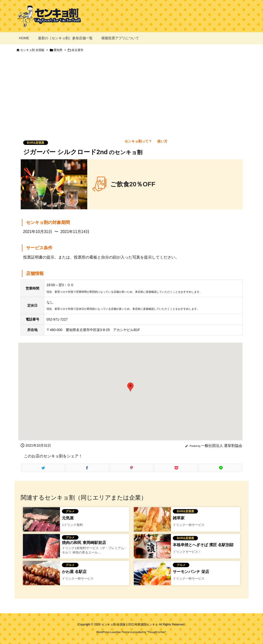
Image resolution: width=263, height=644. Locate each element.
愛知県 (58, 50)
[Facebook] (87, 468)
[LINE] (220, 468)
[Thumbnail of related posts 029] (42, 525)
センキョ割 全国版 (32, 50)
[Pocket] (176, 468)
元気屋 (68, 518)
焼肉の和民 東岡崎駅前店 (84, 543)
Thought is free (156, 632)
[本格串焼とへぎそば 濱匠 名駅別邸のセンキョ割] (152, 552)
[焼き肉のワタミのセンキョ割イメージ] (42, 552)
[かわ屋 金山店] (42, 579)
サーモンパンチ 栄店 (191, 572)
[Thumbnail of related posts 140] (152, 525)
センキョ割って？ (138, 141)
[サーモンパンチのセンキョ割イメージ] (152, 579)
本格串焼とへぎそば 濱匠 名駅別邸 (203, 545)
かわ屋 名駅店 (74, 572)
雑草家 (179, 518)
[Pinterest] (132, 468)
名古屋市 (78, 50)
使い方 (162, 141)
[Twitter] (43, 468)
